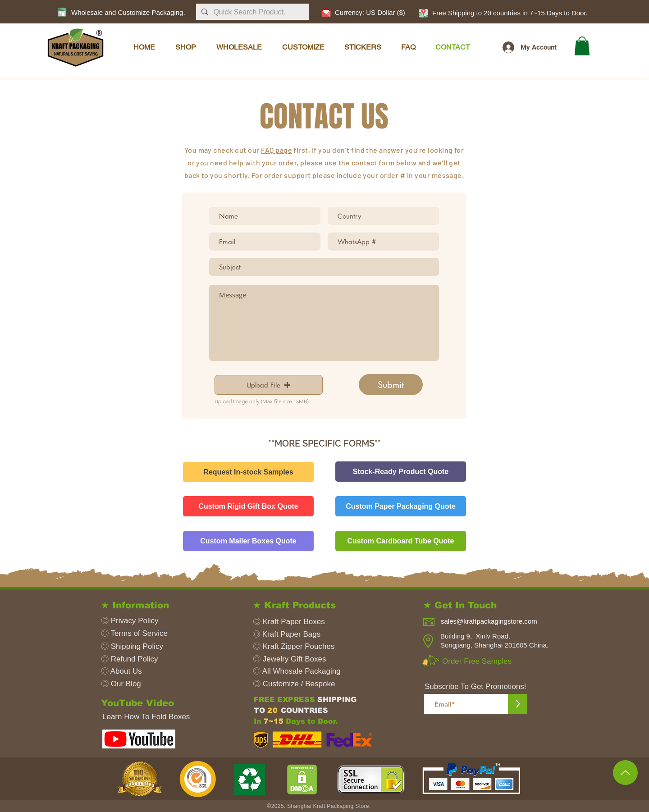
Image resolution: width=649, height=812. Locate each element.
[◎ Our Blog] (137, 684)
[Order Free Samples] (480, 661)
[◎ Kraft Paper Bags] (298, 634)
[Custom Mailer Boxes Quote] (248, 541)
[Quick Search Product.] (251, 12)
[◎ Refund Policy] (137, 659)
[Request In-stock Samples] (248, 472)
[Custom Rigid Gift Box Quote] (248, 506)
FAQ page (277, 150)
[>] (518, 704)
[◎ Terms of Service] (137, 633)
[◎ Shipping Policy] (136, 646)
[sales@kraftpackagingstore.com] (496, 621)
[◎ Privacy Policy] (137, 621)
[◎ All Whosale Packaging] (298, 671)
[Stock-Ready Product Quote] (401, 472)
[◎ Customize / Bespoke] (298, 684)
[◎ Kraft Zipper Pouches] (301, 646)
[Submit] (391, 385)
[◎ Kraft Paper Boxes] (290, 622)
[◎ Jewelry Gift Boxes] (298, 659)
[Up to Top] (625, 773)
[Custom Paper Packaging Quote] (401, 506)
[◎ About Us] (137, 671)
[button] (423, 13)
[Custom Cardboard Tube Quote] (401, 541)
